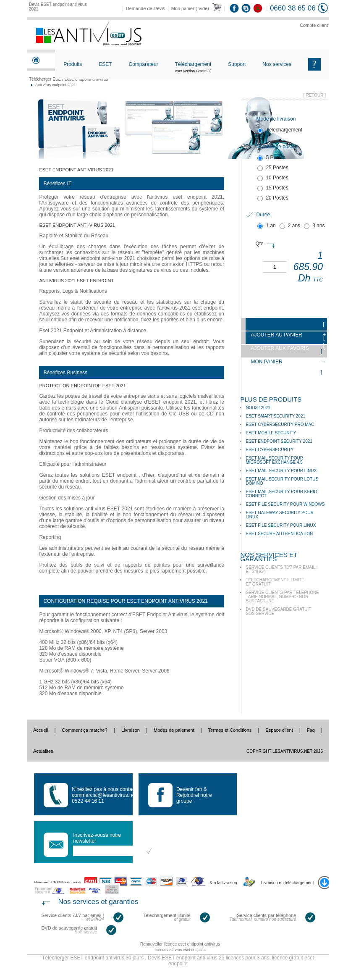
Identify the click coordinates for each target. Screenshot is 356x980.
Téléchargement (193, 71)
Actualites (43, 751)
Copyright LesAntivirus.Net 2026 (285, 751)
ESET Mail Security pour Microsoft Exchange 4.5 (274, 460)
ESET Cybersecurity (270, 450)
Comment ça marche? (85, 730)
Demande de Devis (146, 8)
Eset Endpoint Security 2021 (279, 441)
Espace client (279, 730)
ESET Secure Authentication (279, 534)
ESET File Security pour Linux (281, 525)
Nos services (277, 64)
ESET (105, 64)
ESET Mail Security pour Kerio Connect (281, 494)
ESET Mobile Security (271, 433)
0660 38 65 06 (293, 8)
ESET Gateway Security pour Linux (280, 515)
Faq (311, 730)
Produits (73, 64)
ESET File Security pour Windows (285, 504)
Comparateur (144, 64)
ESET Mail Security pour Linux (281, 471)
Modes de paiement (174, 730)
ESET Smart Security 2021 (275, 416)
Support (237, 64)
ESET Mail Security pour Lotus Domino (282, 481)
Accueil (41, 730)
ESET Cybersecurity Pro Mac (280, 424)
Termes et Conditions (230, 730)
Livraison (131, 730)
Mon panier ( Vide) (190, 8)
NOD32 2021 (258, 408)
